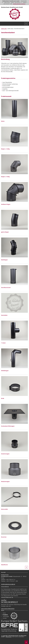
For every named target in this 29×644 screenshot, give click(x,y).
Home (4, 613)
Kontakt (5, 618)
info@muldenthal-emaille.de (19, 4)
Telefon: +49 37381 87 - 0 (16, 2)
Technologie (6, 616)
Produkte (5, 615)
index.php (4, 29)
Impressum (9, 637)
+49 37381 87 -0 (10, 580)
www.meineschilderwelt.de (8, 609)
